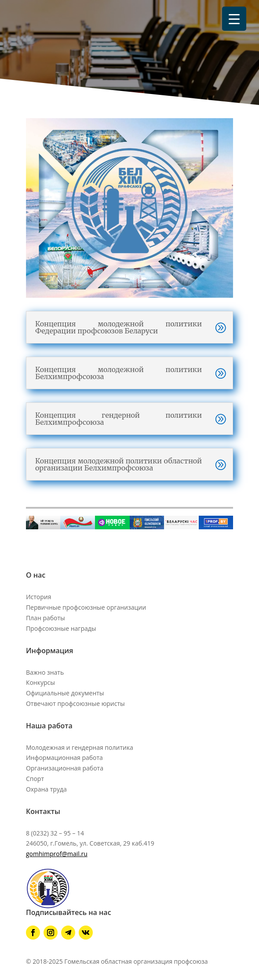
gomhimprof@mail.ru (57, 854)
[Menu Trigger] (234, 19)
